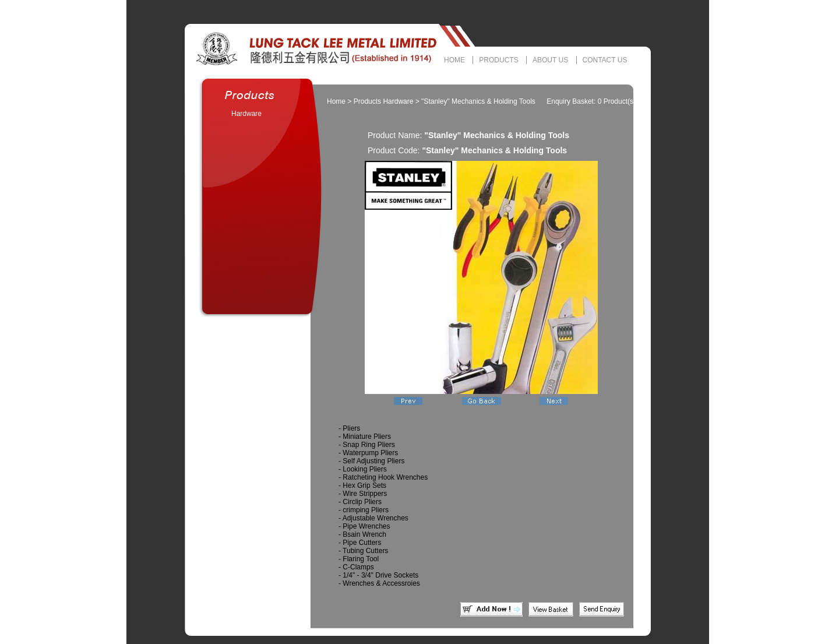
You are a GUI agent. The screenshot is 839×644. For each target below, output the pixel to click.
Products (367, 101)
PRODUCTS (498, 60)
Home (336, 101)
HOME (454, 60)
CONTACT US (605, 60)
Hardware (246, 114)
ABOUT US (550, 60)
